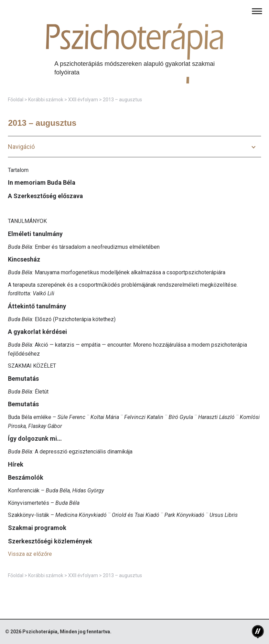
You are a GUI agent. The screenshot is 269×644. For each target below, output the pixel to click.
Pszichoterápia (40, 632)
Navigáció (21, 147)
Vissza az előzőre (30, 554)
